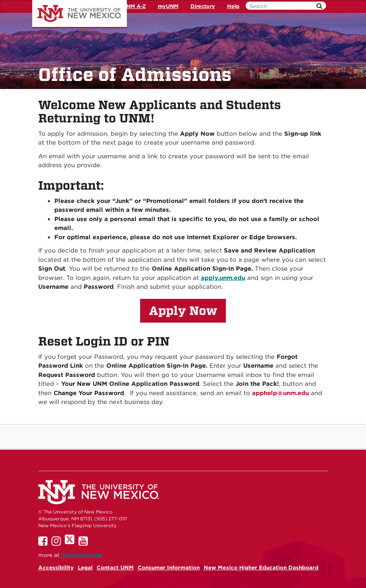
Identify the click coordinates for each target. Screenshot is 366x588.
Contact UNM (115, 567)
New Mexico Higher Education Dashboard (261, 567)
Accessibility (56, 567)
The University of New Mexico (80, 14)
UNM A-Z (134, 6)
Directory (203, 6)
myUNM (168, 6)
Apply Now (183, 311)
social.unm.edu (81, 555)
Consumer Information (169, 567)
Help (233, 6)
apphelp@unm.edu (280, 393)
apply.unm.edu (223, 278)
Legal (85, 567)
